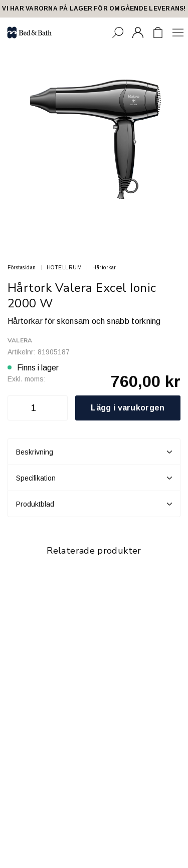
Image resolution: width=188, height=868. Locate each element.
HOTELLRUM (64, 268)
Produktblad (94, 504)
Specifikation (94, 478)
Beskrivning (94, 452)
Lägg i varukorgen (128, 408)
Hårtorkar (104, 268)
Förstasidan (22, 268)
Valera (20, 340)
